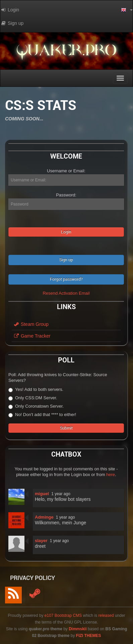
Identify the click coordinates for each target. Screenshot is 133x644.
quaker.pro (66, 52)
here (111, 475)
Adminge (44, 517)
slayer (41, 541)
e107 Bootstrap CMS (63, 616)
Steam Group (31, 324)
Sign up (66, 260)
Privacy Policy (32, 578)
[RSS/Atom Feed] (13, 595)
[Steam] (35, 595)
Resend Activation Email (66, 293)
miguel (42, 494)
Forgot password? (66, 279)
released (106, 616)
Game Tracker (32, 336)
